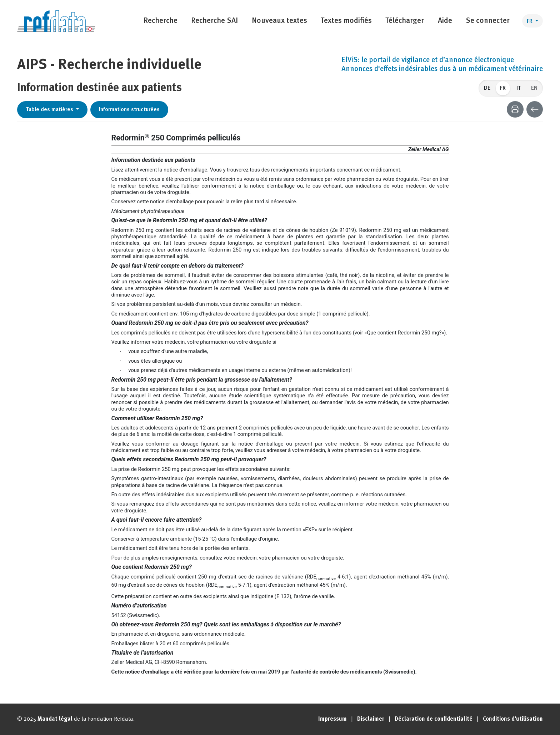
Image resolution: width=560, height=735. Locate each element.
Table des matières (50, 110)
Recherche (161, 21)
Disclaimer (371, 719)
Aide (445, 21)
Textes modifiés (346, 21)
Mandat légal (55, 719)
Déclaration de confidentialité (434, 719)
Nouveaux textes (279, 21)
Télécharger (405, 21)
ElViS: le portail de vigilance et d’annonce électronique (428, 60)
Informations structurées (129, 110)
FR (530, 21)
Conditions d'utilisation (513, 719)
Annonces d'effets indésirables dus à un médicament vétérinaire (442, 69)
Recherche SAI (214, 21)
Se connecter (488, 21)
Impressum (332, 719)
